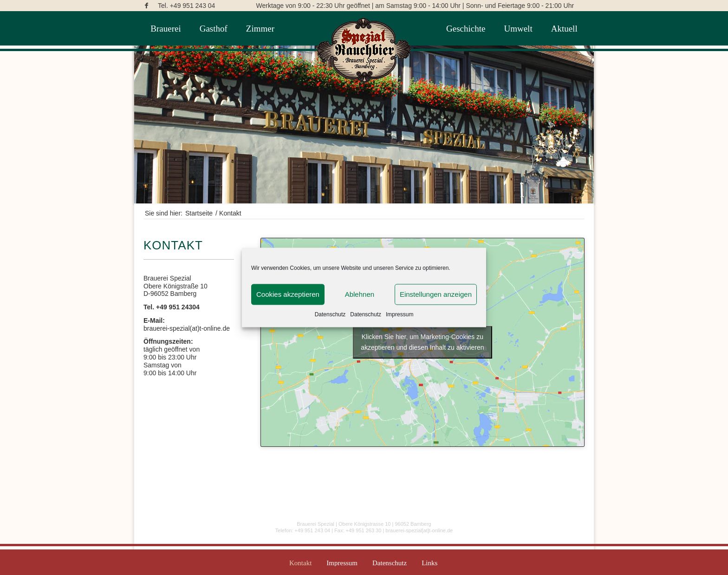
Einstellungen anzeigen (436, 294)
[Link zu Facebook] (146, 6)
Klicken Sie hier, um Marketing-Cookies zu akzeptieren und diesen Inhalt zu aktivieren (422, 342)
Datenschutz (330, 314)
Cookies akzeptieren (288, 294)
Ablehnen (360, 294)
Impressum (400, 314)
